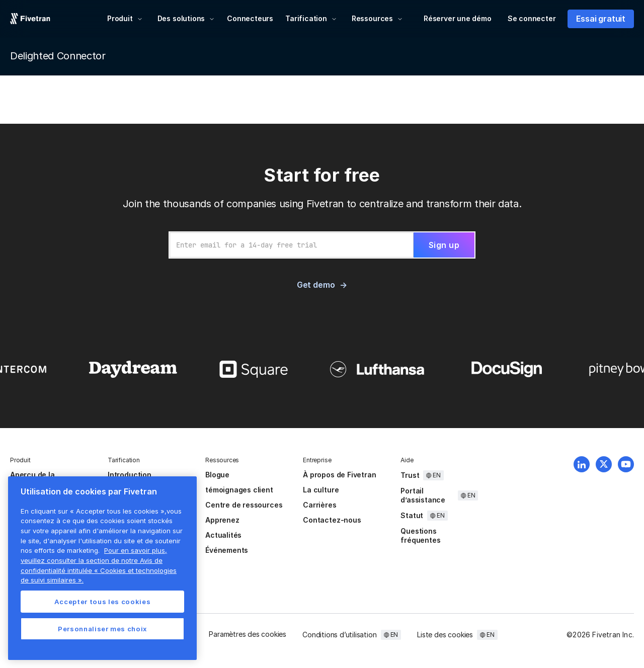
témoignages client (239, 490)
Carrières (319, 505)
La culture (321, 490)
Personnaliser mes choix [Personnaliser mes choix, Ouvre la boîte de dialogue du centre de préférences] (102, 629)
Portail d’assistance (423, 495)
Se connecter (532, 18)
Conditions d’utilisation (339, 635)
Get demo (316, 285)
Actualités (223, 535)
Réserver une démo (458, 18)
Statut (412, 515)
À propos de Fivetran (339, 475)
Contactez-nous (332, 520)
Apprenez (222, 520)
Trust (410, 475)
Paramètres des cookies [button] (248, 634)
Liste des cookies (445, 635)
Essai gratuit (601, 19)
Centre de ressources (244, 505)
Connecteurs (250, 18)
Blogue (217, 475)
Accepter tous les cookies (102, 602)
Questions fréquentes (420, 535)
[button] (125, 19)
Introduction (130, 475)
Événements (227, 550)
